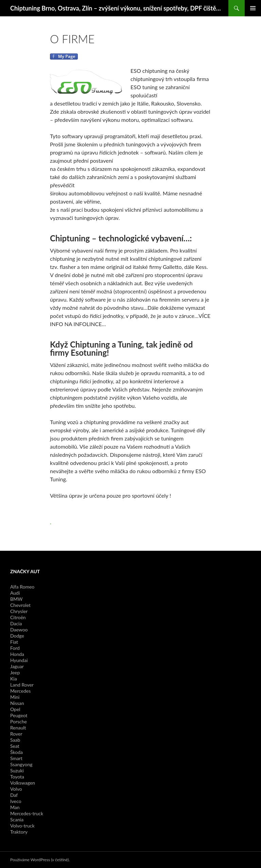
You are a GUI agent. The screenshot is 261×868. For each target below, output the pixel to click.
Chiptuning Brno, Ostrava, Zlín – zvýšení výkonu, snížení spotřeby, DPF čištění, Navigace (116, 8)
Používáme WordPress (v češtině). (40, 860)
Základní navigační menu (253, 8)
